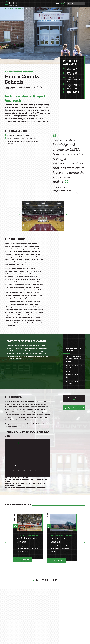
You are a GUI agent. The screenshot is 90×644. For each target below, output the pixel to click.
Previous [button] (20, 216)
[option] (43, 216)
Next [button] (67, 216)
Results (10, 9)
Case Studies (19, 9)
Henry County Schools (31, 9)
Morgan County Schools (60, 540)
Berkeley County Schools (27, 540)
